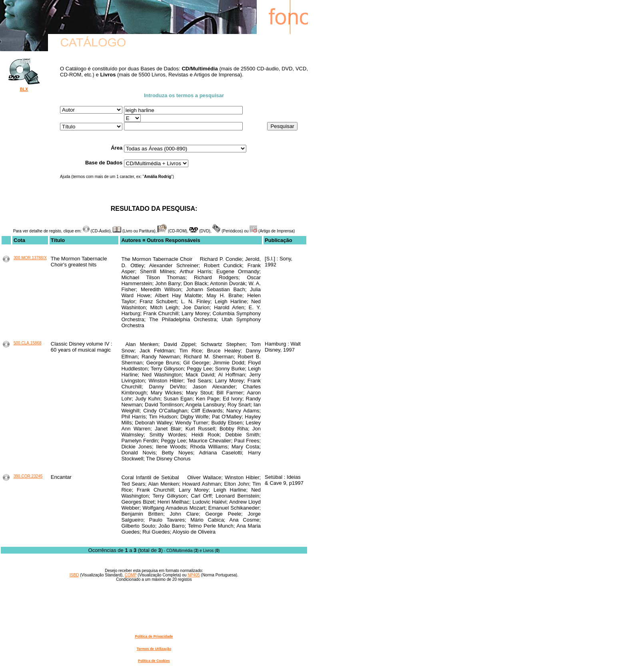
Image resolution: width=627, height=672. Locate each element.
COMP (131, 575)
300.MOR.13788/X (30, 258)
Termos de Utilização (154, 649)
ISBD (74, 575)
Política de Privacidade (154, 636)
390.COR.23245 (28, 476)
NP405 (194, 575)
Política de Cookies (154, 661)
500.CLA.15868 (28, 343)
